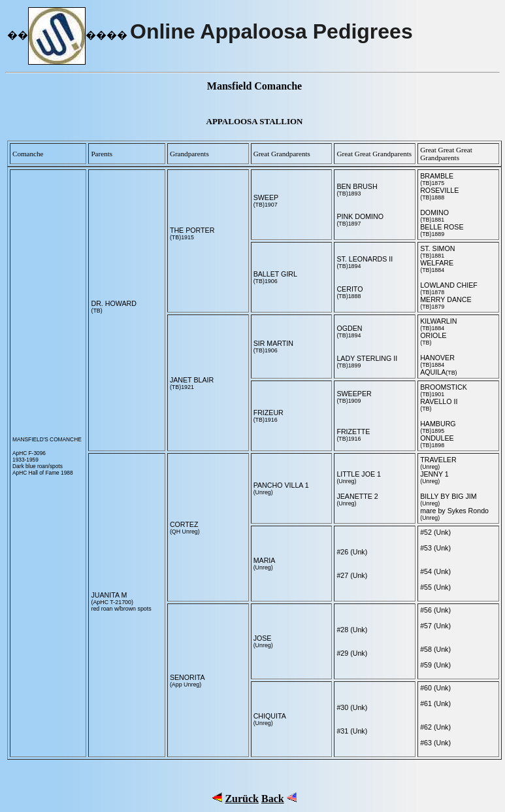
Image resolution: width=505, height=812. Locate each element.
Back (273, 799)
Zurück (242, 799)
